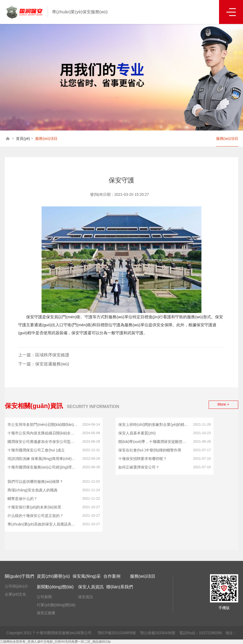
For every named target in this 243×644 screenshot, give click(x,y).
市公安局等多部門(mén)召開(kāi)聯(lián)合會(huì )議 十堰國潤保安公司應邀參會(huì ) (43, 425)
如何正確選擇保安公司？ (139, 467)
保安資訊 (86, 597)
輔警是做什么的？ (22, 499)
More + (223, 404)
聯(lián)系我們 (120, 587)
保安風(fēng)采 (87, 576)
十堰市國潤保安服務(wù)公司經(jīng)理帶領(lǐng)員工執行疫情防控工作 (43, 467)
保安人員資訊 (91, 587)
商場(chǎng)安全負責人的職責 (33, 490)
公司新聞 (44, 597)
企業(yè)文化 (15, 594)
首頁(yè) (23, 138)
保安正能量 (46, 613)
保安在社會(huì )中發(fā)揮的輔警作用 (150, 450)
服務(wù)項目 (227, 138)
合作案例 (112, 576)
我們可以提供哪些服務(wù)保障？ (35, 482)
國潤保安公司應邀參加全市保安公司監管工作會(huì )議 (43, 442)
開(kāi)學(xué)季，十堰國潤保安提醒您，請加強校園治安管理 (154, 442)
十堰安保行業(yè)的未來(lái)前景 (34, 507)
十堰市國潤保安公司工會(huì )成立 (36, 450)
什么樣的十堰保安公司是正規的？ (35, 516)
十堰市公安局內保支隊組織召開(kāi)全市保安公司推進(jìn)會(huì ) (43, 433)
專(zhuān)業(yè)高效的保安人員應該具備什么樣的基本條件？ (43, 524)
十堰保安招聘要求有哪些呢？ (143, 459)
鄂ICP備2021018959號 (117, 633)
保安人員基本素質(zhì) (137, 433)
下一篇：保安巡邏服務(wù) (44, 364)
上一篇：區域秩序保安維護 (44, 355)
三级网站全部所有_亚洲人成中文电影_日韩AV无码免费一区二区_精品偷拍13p (55, 642)
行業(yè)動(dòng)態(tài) (56, 605)
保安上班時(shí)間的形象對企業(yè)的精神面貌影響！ (154, 425)
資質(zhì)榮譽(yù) (53, 576)
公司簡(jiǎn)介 (16, 586)
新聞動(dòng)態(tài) (55, 587)
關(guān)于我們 (19, 576)
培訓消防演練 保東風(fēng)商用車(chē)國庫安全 (43, 459)
